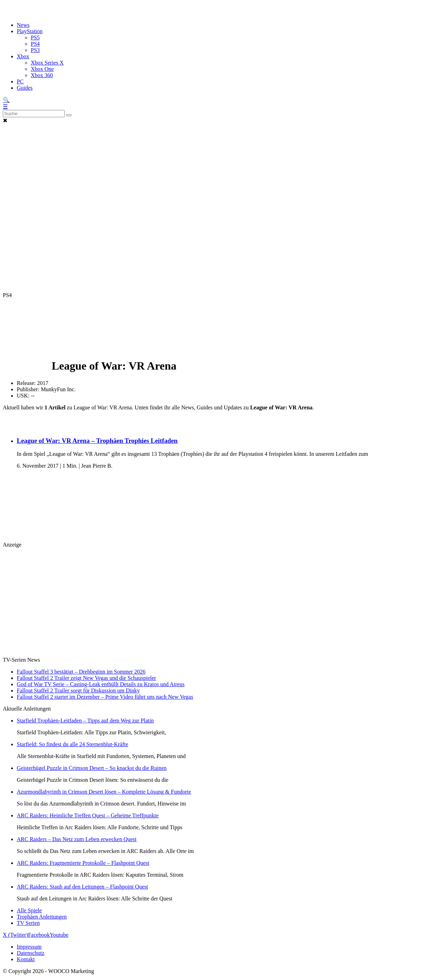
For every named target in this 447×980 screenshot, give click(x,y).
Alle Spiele (29, 910)
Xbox (23, 56)
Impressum (29, 947)
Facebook (39, 935)
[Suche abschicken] (69, 115)
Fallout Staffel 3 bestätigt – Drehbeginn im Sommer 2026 (81, 672)
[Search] (34, 114)
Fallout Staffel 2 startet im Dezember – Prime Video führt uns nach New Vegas (105, 697)
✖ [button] (5, 121)
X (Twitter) (15, 935)
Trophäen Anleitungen (42, 917)
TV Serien (28, 923)
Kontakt (26, 959)
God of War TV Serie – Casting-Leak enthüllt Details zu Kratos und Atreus (101, 684)
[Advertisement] (223, 168)
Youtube (59, 935)
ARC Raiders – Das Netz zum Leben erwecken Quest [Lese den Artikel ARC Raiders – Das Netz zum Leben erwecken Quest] (77, 839)
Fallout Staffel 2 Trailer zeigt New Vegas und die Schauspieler (86, 678)
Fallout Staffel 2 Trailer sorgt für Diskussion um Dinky (78, 691)
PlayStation (30, 31)
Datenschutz (31, 953)
